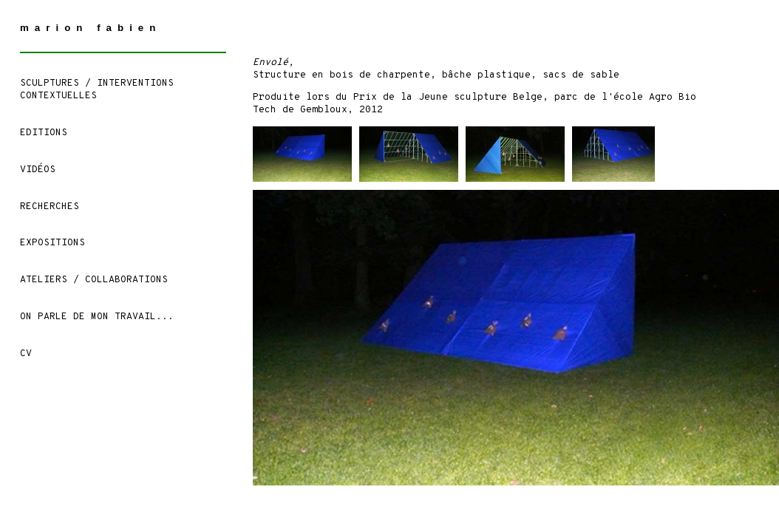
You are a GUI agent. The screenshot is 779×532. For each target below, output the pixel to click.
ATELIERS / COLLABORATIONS (94, 280)
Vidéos (38, 170)
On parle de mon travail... (97, 317)
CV (26, 354)
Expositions (52, 243)
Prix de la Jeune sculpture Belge (448, 98)
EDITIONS (44, 133)
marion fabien (91, 28)
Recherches (50, 207)
